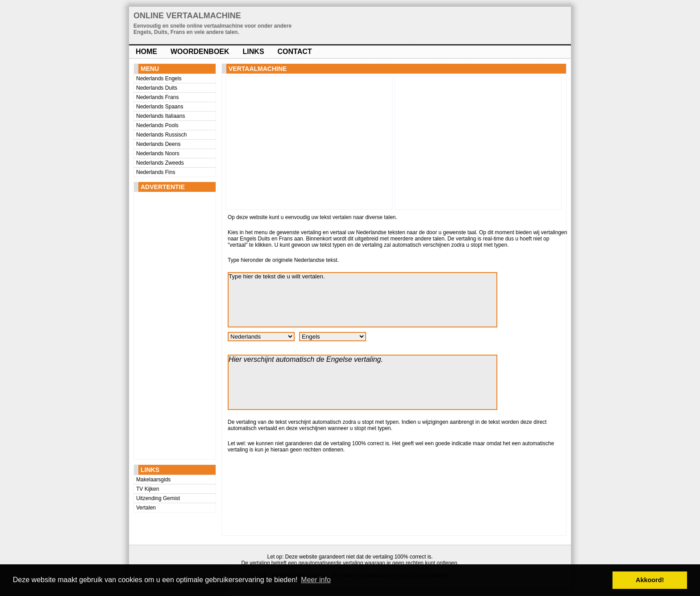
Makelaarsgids (153, 480)
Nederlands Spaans (160, 107)
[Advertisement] (170, 326)
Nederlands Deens (158, 144)
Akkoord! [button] (650, 580)
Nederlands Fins (156, 172)
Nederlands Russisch (161, 135)
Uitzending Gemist (158, 498)
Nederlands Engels (159, 79)
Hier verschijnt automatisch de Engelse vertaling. (362, 382)
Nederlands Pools (157, 125)
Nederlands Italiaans (160, 116)
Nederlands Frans (157, 97)
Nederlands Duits (157, 88)
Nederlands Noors (158, 153)
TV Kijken (148, 489)
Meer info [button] (316, 580)
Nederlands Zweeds (160, 163)
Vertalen (146, 508)
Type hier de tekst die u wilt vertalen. (362, 300)
